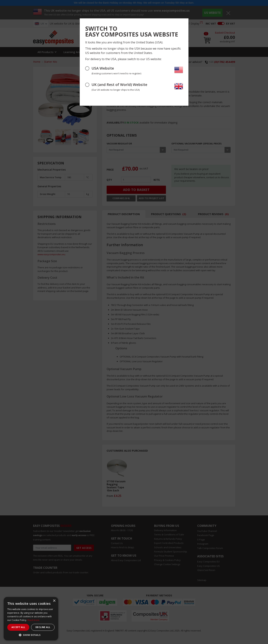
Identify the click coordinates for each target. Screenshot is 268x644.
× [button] (54, 601)
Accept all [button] (18, 627)
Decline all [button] (43, 627)
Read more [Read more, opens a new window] (33, 620)
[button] (31, 635)
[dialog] (31, 619)
